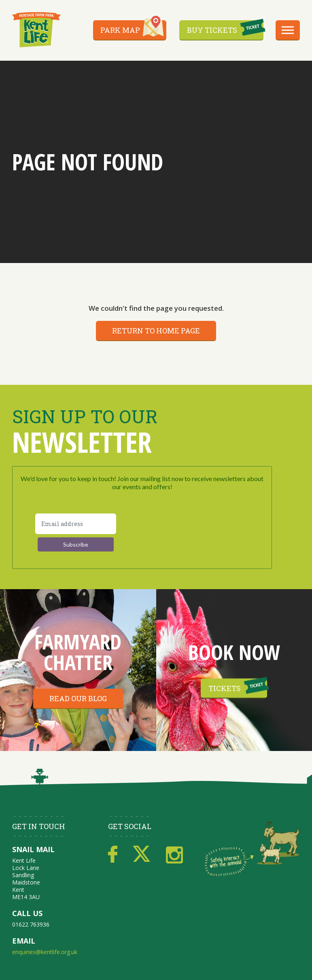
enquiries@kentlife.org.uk (45, 952)
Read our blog (78, 698)
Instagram (174, 855)
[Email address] (76, 524)
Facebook (113, 855)
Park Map (120, 30)
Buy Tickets (212, 30)
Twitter (142, 855)
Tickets (225, 688)
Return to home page (156, 331)
